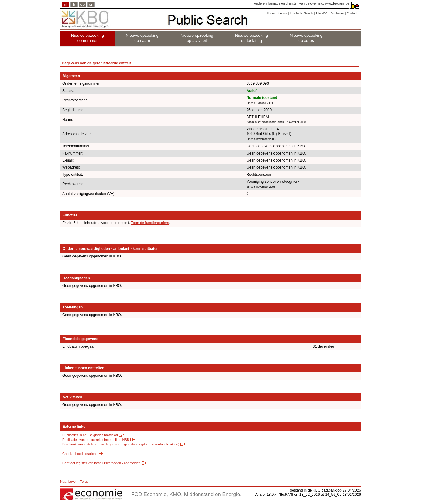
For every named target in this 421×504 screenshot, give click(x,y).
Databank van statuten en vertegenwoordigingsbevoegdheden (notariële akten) (121, 444)
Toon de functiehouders (150, 223)
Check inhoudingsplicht (79, 454)
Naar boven (69, 482)
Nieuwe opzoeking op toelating (252, 38)
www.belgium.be (337, 3)
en (91, 4)
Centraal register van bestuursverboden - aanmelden (101, 463)
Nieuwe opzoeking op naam (142, 38)
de (83, 4)
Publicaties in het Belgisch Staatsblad (90, 435)
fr (74, 4)
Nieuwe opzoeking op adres (306, 38)
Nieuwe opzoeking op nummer (87, 38)
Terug (84, 482)
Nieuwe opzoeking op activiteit (197, 38)
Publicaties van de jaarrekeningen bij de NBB (96, 440)
